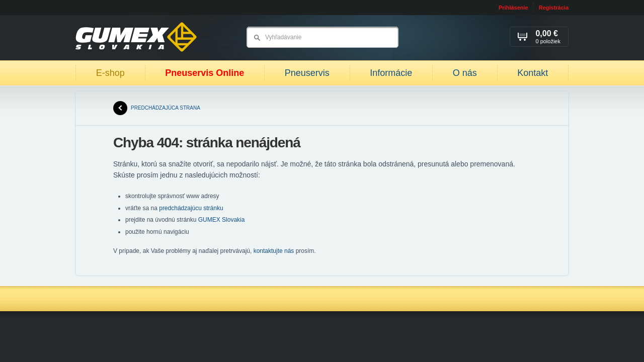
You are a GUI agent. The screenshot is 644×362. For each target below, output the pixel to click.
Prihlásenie (513, 8)
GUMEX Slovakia (222, 220)
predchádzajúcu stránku (191, 208)
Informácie (391, 73)
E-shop (110, 73)
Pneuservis (307, 73)
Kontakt (533, 73)
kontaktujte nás (274, 251)
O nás (465, 73)
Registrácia (554, 8)
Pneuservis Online (205, 73)
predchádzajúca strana (157, 108)
